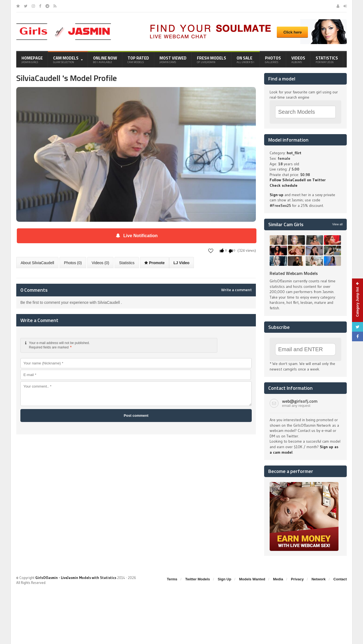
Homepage (32, 59)
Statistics (327, 59)
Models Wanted (252, 579)
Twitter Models (197, 579)
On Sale (246, 59)
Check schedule (284, 185)
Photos (273, 59)
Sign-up (277, 195)
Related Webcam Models (294, 273)
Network (319, 579)
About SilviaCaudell (37, 263)
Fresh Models (212, 59)
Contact (340, 579)
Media (278, 579)
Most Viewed (173, 59)
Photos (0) (73, 263)
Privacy (297, 579)
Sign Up (225, 579)
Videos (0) (101, 263)
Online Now (105, 59)
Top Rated (138, 59)
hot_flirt (294, 153)
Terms (172, 579)
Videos (298, 59)
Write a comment (236, 290)
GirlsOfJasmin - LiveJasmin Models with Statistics (76, 578)
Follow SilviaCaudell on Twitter (298, 180)
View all (337, 224)
